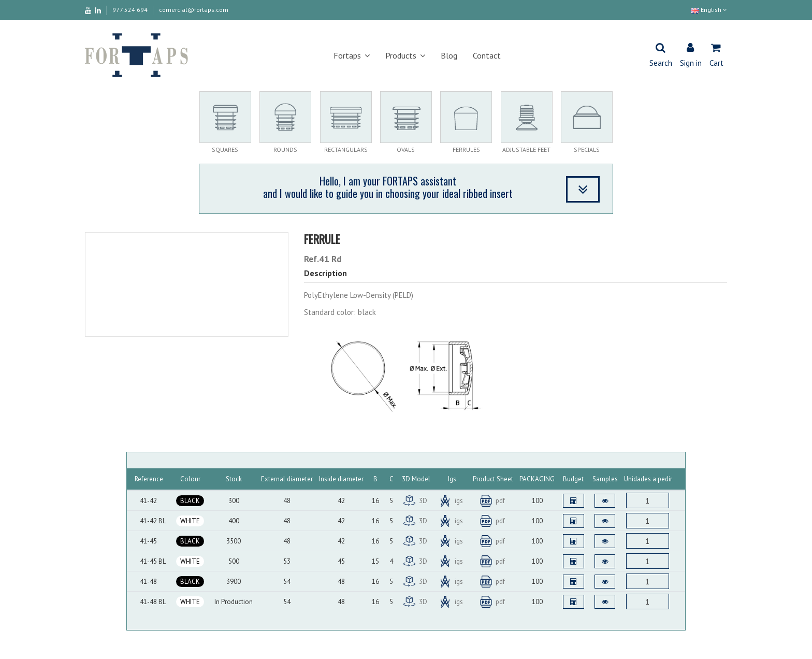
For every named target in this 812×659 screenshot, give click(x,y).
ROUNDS (285, 149)
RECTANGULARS (346, 149)
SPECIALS (587, 149)
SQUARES (225, 149)
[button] (352, 55)
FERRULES (466, 149)
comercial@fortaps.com (194, 10)
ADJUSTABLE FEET (526, 149)
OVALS (406, 149)
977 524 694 (131, 10)
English (709, 10)
